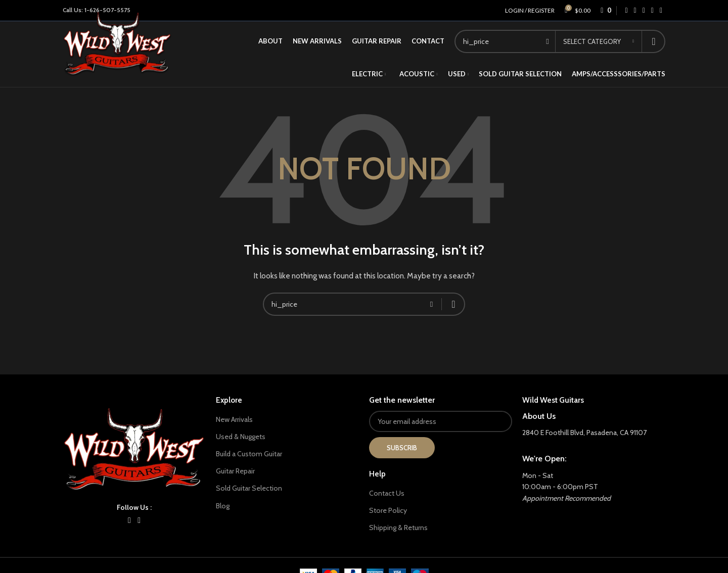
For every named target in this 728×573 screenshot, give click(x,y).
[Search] (364, 304)
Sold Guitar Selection (249, 488)
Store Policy (388, 510)
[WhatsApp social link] (652, 10)
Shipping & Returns (398, 528)
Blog (223, 506)
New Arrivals (234, 419)
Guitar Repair (235, 471)
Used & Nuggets (241, 437)
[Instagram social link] (129, 520)
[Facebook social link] (626, 10)
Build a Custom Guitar (249, 454)
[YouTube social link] (139, 520)
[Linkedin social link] (644, 10)
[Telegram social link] (661, 10)
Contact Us (387, 493)
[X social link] (635, 10)
